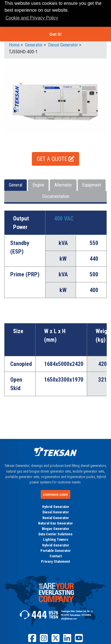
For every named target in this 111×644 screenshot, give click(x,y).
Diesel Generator (56, 512)
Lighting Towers (56, 539)
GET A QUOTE (55, 159)
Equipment (92, 185)
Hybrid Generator (56, 507)
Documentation (56, 196)
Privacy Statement (55, 561)
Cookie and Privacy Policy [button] (32, 18)
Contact (56, 556)
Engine (38, 185)
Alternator (63, 185)
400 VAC (64, 218)
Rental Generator (56, 518)
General (16, 185)
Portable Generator (55, 551)
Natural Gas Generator (55, 523)
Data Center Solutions (55, 534)
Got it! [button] (55, 34)
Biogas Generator (55, 529)
